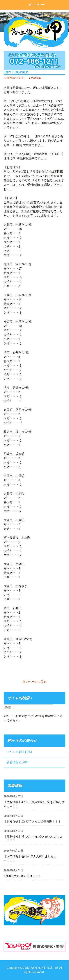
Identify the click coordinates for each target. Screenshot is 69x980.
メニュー (36, 5)
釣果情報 (36, 78)
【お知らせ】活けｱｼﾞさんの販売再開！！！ (32, 822)
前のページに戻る (35, 682)
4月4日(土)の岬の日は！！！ (22, 876)
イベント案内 (15, 752)
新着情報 (13, 762)
